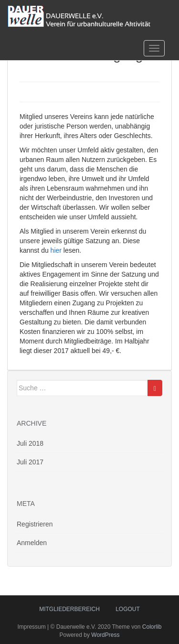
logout (128, 609)
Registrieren (35, 524)
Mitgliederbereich (69, 609)
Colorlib (152, 627)
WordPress (105, 635)
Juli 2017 (30, 462)
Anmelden (32, 543)
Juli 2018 (30, 443)
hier (56, 250)
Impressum (31, 627)
